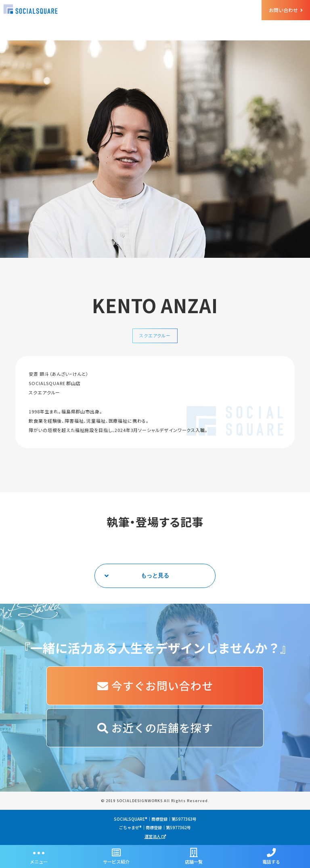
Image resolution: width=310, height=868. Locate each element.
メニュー (39, 857)
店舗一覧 (194, 856)
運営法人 (155, 836)
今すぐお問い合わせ (155, 686)
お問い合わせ (286, 10)
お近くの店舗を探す (155, 728)
